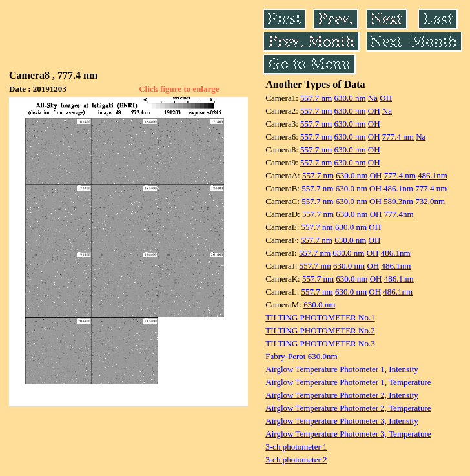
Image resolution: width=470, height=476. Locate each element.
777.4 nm (398, 137)
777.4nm (399, 214)
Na (373, 98)
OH (386, 98)
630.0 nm (350, 98)
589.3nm (398, 201)
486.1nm (433, 175)
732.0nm (430, 201)
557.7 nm (316, 98)
